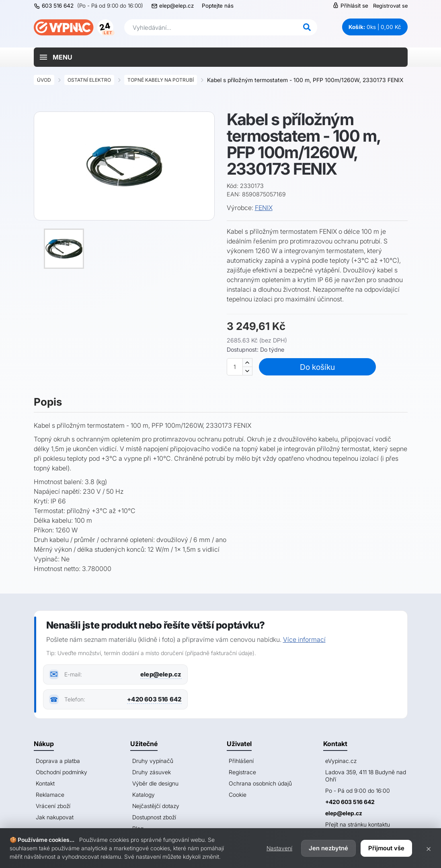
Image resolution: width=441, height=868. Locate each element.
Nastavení (279, 848)
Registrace (242, 772)
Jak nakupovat (55, 817)
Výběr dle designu (155, 783)
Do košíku (319, 367)
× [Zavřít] (429, 848)
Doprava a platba (58, 761)
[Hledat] (307, 27)
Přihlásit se (350, 5)
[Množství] (235, 367)
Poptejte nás (218, 6)
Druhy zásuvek (152, 772)
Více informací (304, 639)
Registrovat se (390, 6)
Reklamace (50, 795)
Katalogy (144, 795)
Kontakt (45, 783)
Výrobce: (240, 208)
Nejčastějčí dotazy (156, 806)
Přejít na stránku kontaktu (358, 824)
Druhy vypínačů (153, 761)
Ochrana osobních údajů (260, 783)
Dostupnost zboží (154, 817)
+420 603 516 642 (154, 699)
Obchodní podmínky (62, 772)
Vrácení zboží (53, 806)
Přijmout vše (386, 848)
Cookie (238, 795)
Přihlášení (241, 761)
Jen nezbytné (328, 848)
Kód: (233, 186)
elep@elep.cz (176, 6)
